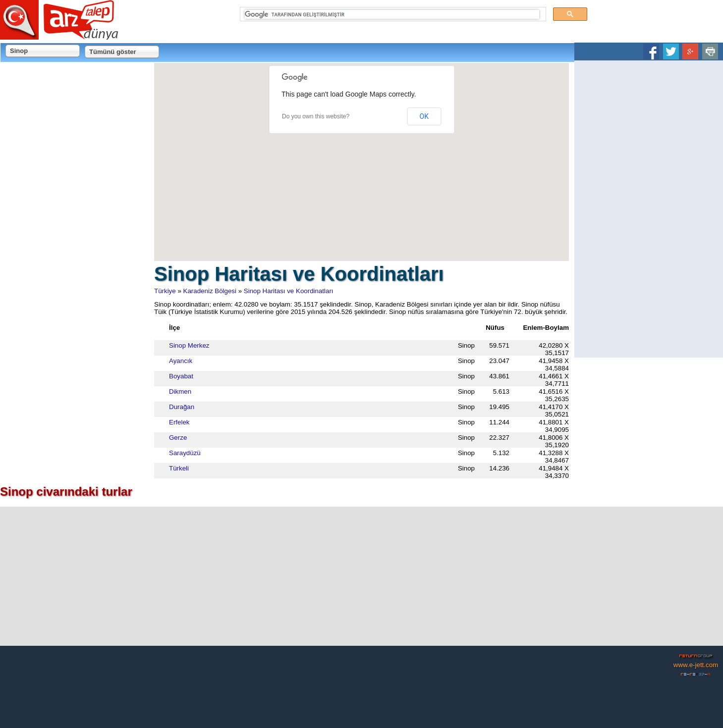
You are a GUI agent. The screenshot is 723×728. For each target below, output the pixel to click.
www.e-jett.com (696, 665)
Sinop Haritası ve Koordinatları (289, 291)
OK (424, 116)
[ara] (392, 14)
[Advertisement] (649, 209)
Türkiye (165, 291)
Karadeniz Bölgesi (210, 291)
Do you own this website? (316, 116)
